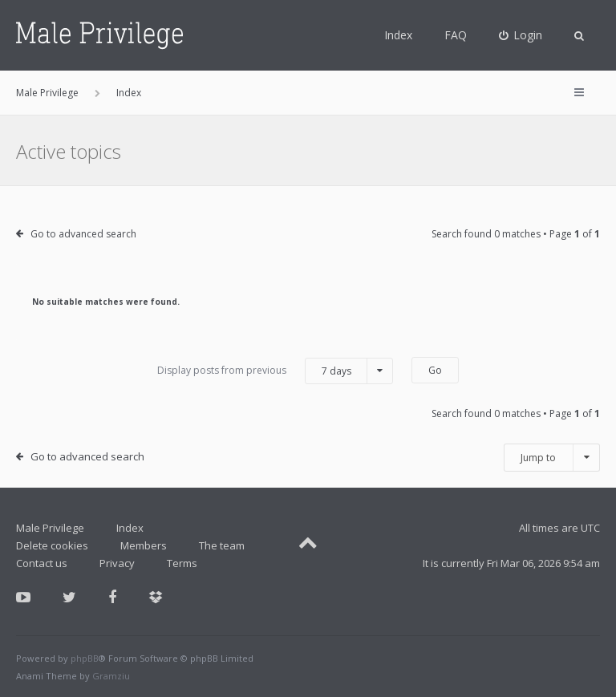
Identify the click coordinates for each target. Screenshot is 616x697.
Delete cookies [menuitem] (52, 545)
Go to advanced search (83, 234)
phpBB (85, 658)
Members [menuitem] (144, 545)
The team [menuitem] (222, 545)
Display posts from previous (275, 371)
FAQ (456, 35)
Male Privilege (50, 528)
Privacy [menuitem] (117, 563)
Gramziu (111, 676)
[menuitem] (521, 35)
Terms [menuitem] (182, 563)
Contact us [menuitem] (42, 563)
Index (398, 35)
